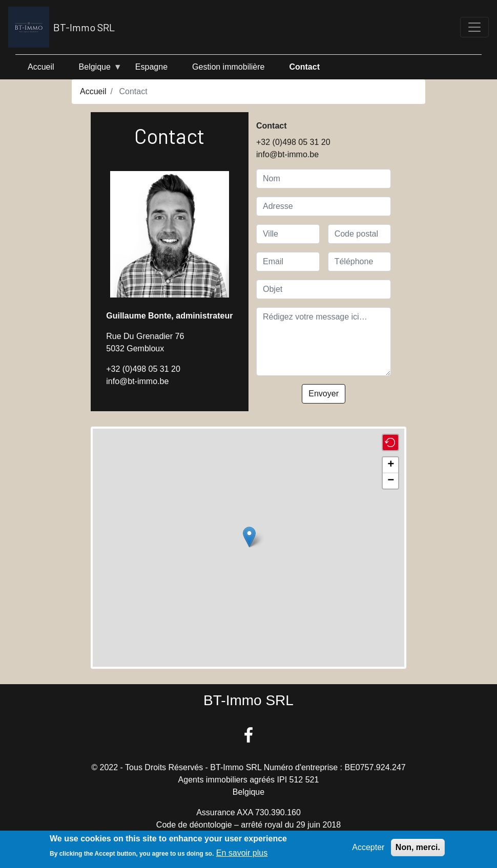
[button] (249, 537)
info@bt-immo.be (137, 381)
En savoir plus (242, 853)
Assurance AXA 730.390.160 (248, 812)
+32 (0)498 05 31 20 (143, 369)
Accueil (41, 67)
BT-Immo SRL (61, 27)
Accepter (368, 847)
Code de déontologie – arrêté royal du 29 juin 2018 (248, 825)
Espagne (151, 67)
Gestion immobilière (228, 67)
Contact (304, 67)
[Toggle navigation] (474, 27)
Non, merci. (418, 847)
